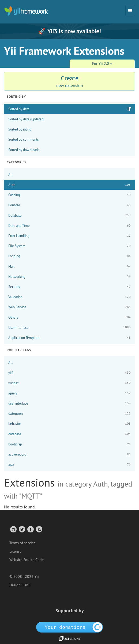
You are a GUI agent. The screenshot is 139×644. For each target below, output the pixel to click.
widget (69, 383)
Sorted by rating (20, 129)
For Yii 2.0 (102, 64)
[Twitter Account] (22, 529)
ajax (69, 465)
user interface (69, 403)
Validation (69, 297)
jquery (69, 393)
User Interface (69, 327)
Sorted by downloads (24, 150)
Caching (69, 195)
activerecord (69, 454)
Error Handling (69, 236)
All (10, 175)
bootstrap (69, 444)
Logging (69, 256)
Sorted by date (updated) (26, 119)
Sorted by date (19, 109)
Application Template (69, 338)
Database (69, 215)
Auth (69, 185)
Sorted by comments (23, 139)
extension (69, 414)
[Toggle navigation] (130, 10)
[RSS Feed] (39, 529)
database (69, 434)
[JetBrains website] (70, 638)
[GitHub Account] (13, 529)
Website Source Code (27, 560)
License (15, 551)
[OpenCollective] (69, 627)
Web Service (69, 307)
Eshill (27, 585)
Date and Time (69, 226)
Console (69, 205)
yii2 (69, 373)
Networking (69, 276)
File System (69, 246)
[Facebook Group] (30, 529)
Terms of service (22, 543)
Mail (69, 266)
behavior (69, 424)
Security (69, 287)
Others (69, 317)
